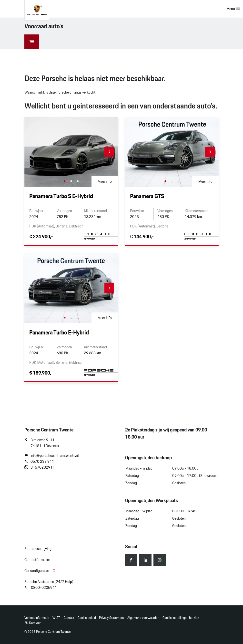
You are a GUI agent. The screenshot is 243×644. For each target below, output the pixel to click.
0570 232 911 (39, 462)
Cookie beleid (87, 618)
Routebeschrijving (38, 549)
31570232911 (40, 467)
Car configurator (40, 571)
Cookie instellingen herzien (181, 618)
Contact (69, 618)
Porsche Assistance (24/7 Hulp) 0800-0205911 (49, 585)
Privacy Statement (112, 618)
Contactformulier (37, 560)
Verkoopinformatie (37, 618)
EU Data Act (33, 623)
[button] (109, 152)
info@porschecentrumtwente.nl (51, 456)
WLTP (56, 618)
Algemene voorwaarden (143, 618)
